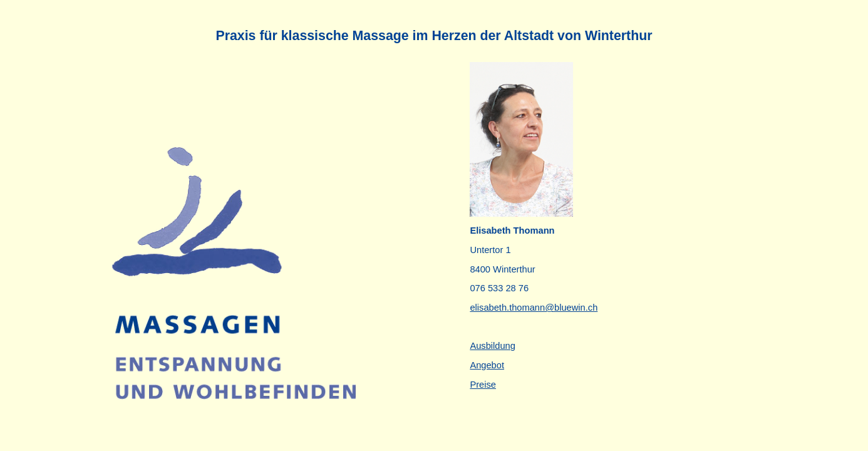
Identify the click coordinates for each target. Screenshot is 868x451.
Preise (483, 385)
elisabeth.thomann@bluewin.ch (534, 308)
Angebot (487, 365)
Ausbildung (493, 346)
